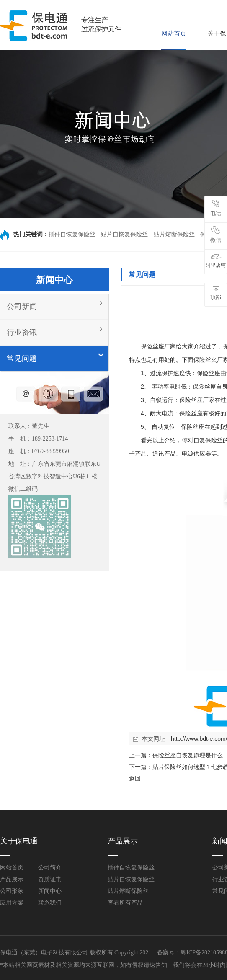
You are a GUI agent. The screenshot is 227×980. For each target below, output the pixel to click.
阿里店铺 (216, 261)
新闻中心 (50, 891)
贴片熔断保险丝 (174, 234)
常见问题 (22, 358)
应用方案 (12, 903)
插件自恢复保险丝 (72, 234)
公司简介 (50, 868)
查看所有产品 (125, 903)
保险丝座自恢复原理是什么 (188, 755)
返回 (135, 779)
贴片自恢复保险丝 (124, 234)
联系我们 (50, 903)
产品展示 (12, 879)
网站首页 (174, 34)
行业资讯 (22, 333)
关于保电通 (19, 841)
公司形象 (12, 891)
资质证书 (50, 879)
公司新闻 (22, 307)
